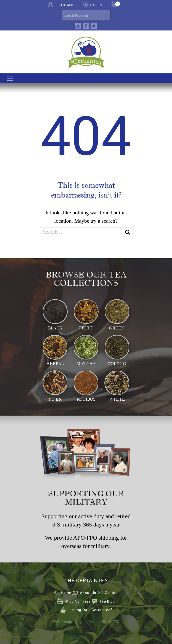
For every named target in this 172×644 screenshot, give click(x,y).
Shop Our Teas (78, 601)
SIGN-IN (96, 5)
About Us (88, 593)
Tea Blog (107, 601)
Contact (112, 593)
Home (66, 593)
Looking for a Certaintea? (90, 610)
